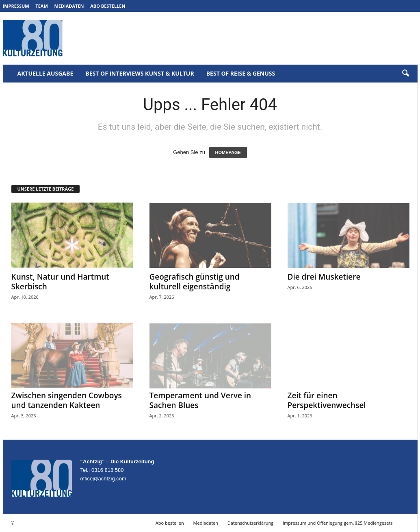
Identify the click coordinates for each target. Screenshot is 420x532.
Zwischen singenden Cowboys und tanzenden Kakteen (67, 400)
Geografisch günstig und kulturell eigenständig (195, 282)
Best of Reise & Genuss (241, 73)
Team (42, 6)
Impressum (16, 6)
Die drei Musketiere (324, 277)
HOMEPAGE (228, 152)
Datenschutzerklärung (250, 523)
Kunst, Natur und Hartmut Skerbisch (60, 282)
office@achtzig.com (103, 479)
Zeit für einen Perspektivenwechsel (327, 400)
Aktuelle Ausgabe (45, 73)
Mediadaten (69, 6)
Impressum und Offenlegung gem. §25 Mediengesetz (338, 523)
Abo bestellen (108, 6)
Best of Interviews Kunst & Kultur (140, 73)
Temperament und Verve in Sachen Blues (200, 400)
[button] (405, 74)
